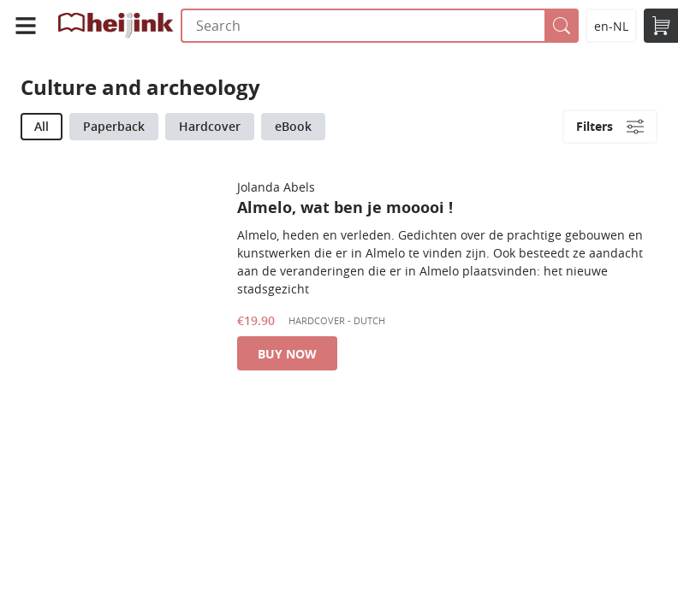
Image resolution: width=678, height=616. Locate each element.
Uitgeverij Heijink (116, 26)
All (42, 126)
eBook (293, 126)
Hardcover (210, 126)
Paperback (114, 126)
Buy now (287, 354)
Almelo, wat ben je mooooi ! (345, 207)
